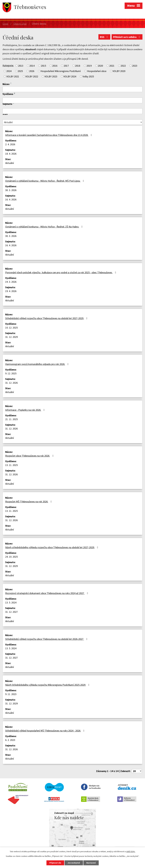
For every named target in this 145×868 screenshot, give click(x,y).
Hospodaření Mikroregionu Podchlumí (61, 71)
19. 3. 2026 (11, 282)
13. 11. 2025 (11, 465)
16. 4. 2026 (11, 199)
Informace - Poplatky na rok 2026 (25, 410)
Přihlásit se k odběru (127, 37)
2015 (43, 66)
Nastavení (91, 863)
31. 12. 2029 (11, 337)
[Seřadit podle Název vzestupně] (11, 83)
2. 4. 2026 (10, 144)
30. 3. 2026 (11, 190)
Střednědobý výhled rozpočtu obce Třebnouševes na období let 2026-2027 (47, 639)
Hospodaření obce (97, 71)
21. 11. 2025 (11, 419)
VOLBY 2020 (119, 71)
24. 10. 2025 (11, 557)
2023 (135, 66)
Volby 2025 (88, 76)
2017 (66, 66)
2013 (21, 66)
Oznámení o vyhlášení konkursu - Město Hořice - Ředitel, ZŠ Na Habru (44, 227)
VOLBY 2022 (32, 76)
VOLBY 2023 (51, 76)
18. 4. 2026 (11, 154)
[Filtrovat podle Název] (72, 89)
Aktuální (10, 163)
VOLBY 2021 (13, 76)
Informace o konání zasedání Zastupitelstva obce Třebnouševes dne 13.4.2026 (49, 135)
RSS (104, 37)
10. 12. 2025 (11, 328)
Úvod (5, 24)
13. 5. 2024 (11, 602)
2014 (32, 66)
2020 (100, 66)
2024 (9, 71)
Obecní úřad (20, 24)
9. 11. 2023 (11, 694)
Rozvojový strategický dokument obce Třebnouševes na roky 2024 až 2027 (47, 593)
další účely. (131, 851)
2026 (32, 71)
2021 (112, 66)
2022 (123, 66)
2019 (89, 66)
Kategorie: (8, 65)
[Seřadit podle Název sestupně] (11, 84)
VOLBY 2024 (70, 76)
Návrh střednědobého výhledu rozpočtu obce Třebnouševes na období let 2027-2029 (52, 547)
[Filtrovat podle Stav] (72, 122)
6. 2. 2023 (10, 740)
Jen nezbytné (74, 863)
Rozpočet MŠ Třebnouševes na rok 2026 (29, 502)
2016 (55, 66)
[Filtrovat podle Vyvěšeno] (72, 100)
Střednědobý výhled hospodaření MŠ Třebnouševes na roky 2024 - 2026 (45, 731)
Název (6, 84)
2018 (78, 66)
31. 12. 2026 (11, 383)
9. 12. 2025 (11, 373)
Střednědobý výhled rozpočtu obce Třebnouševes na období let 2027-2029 (47, 318)
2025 (20, 71)
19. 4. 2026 (11, 291)
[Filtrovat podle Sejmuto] (72, 111)
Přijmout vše (55, 863)
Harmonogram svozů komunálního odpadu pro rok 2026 (37, 364)
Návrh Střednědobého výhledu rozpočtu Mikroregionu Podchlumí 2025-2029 (48, 685)
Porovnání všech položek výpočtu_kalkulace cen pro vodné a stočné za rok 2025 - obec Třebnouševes (61, 272)
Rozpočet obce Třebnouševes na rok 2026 (30, 456)
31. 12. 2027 (11, 612)
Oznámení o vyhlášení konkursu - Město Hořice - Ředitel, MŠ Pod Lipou (45, 181)
